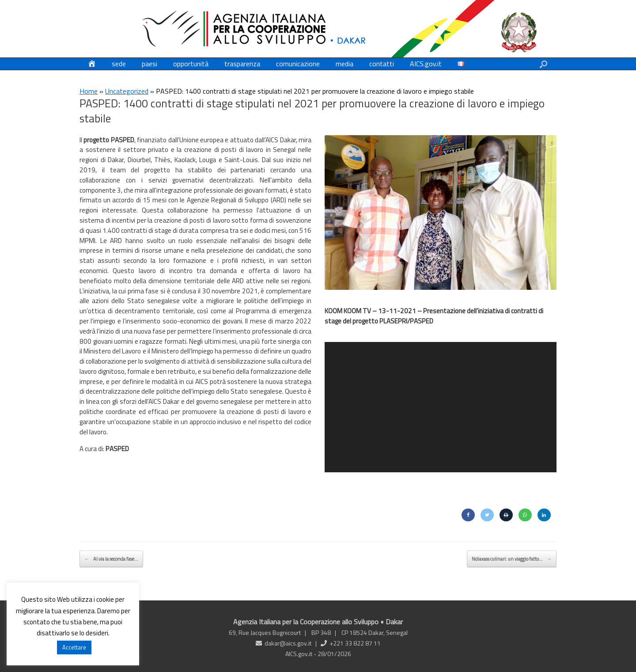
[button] (543, 64)
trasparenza (242, 64)
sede (119, 64)
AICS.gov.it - (301, 653)
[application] (441, 406)
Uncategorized (127, 91)
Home (89, 91)
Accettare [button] (74, 647)
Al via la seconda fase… (111, 558)
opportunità (191, 64)
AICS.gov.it (426, 64)
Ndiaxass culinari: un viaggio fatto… (512, 558)
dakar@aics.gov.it (288, 642)
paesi (150, 64)
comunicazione (298, 64)
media (344, 64)
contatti (382, 64)
